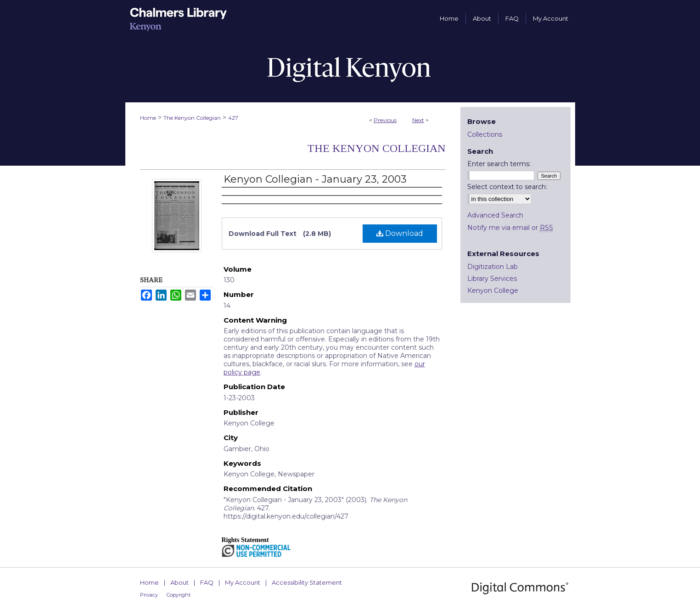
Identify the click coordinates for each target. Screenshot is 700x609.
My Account (243, 582)
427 (233, 118)
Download (400, 233)
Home (148, 118)
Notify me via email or (510, 228)
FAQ (207, 582)
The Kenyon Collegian (192, 118)
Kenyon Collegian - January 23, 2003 (315, 179)
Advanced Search (495, 215)
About (179, 582)
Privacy (149, 595)
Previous (385, 120)
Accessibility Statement (307, 582)
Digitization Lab (493, 267)
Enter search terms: (499, 164)
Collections (485, 134)
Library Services (492, 279)
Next (418, 120)
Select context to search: (507, 187)
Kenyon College (493, 291)
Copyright (179, 595)
